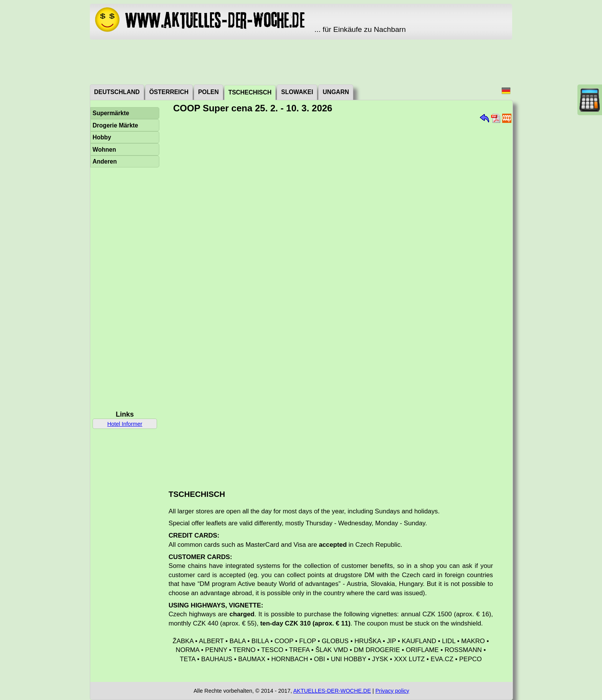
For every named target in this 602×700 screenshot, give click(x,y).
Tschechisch (250, 92)
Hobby (102, 137)
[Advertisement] (301, 61)
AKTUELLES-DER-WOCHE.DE (332, 691)
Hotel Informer (125, 424)
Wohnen (104, 150)
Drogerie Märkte (115, 125)
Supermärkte (111, 113)
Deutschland (117, 92)
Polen (208, 92)
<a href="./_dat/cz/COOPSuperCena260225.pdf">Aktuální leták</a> (337, 299)
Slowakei (297, 92)
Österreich (169, 92)
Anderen (105, 161)
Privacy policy (392, 691)
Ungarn (336, 92)
